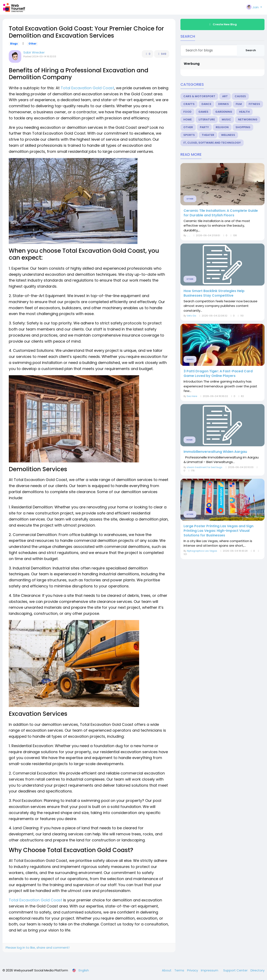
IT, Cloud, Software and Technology (212, 143)
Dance (206, 104)
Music (226, 119)
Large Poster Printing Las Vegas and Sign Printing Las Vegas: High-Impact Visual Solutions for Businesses (219, 531)
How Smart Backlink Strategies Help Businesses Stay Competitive (214, 293)
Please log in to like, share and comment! (38, 947)
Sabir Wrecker (34, 52)
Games (203, 112)
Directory (258, 970)
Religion (222, 127)
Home (188, 119)
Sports (189, 135)
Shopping (243, 127)
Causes (240, 96)
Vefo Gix (191, 316)
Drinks (224, 104)
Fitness (254, 104)
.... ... (188, 235)
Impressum (210, 970)
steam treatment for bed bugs (205, 467)
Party (204, 127)
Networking (248, 119)
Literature (207, 119)
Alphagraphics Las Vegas (202, 551)
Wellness (228, 135)
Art (225, 96)
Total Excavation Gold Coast (87, 88)
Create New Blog (223, 24)
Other (33, 44)
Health (244, 112)
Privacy (193, 970)
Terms (180, 970)
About (167, 970)
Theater (208, 135)
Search (251, 50)
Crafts (189, 104)
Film (239, 104)
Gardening (224, 112)
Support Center (236, 970)
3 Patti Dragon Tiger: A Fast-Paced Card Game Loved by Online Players (218, 374)
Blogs (14, 44)
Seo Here (192, 396)
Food (187, 112)
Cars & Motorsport (199, 96)
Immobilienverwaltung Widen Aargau (215, 452)
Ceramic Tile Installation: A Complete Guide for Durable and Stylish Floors (221, 213)
